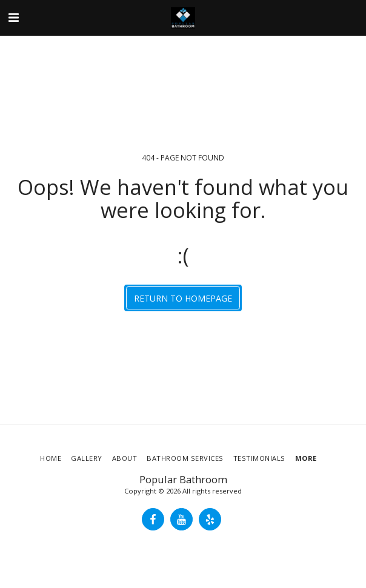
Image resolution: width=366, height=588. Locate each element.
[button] (13, 17)
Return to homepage (183, 298)
